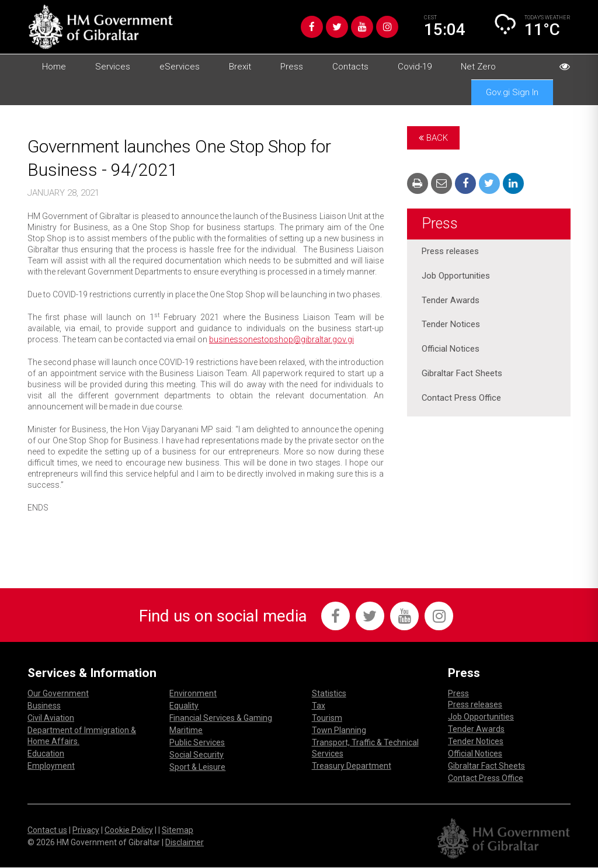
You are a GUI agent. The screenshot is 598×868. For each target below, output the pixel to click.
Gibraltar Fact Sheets (462, 374)
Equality (184, 706)
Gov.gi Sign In (512, 92)
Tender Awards (451, 301)
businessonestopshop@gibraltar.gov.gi (281, 339)
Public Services (197, 743)
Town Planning (339, 731)
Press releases (450, 252)
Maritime (186, 731)
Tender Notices (451, 325)
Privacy (86, 831)
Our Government (58, 694)
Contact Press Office (462, 399)
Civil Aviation (51, 718)
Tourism (327, 718)
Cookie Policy (129, 831)
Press (292, 67)
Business (44, 706)
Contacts (350, 67)
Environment (193, 694)
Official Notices (451, 350)
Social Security (197, 755)
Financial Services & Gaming (221, 718)
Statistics (329, 694)
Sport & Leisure (197, 768)
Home (54, 67)
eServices (180, 67)
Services (113, 67)
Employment (51, 766)
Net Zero (478, 67)
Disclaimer (185, 843)
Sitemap (178, 831)
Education (46, 754)
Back (433, 138)
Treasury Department (352, 766)
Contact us (47, 831)
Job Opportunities (456, 276)
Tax (319, 706)
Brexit (240, 67)
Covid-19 (415, 67)
